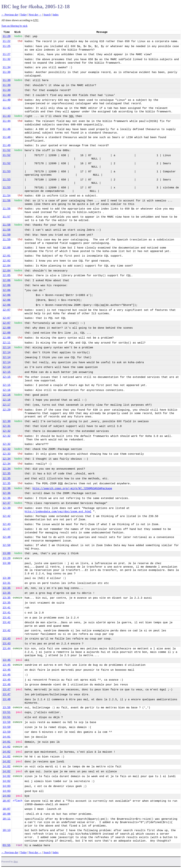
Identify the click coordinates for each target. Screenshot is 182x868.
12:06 (6, 280)
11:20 (6, 36)
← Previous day (10, 15)
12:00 (6, 248)
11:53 (6, 172)
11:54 (6, 196)
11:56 (6, 201)
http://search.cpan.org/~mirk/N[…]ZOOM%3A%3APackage (72, 489)
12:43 (6, 524)
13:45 (6, 660)
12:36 (6, 488)
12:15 (6, 372)
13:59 (6, 722)
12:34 (6, 459)
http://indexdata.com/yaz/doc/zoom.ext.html (58, 512)
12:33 (6, 454)
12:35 (6, 474)
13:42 (6, 622)
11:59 (6, 235)
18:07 (6, 801)
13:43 (6, 639)
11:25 (6, 46)
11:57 (6, 217)
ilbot (16, 862)
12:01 (6, 256)
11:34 (6, 67)
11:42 (6, 108)
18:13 (6, 830)
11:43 (6, 116)
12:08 (6, 328)
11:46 (6, 129)
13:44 (6, 649)
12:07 (6, 310)
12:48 (6, 537)
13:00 (6, 553)
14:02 (6, 747)
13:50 (6, 708)
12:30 (6, 421)
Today (24, 15)
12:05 (6, 275)
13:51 (6, 712)
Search (47, 15)
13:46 (6, 685)
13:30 (6, 563)
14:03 (6, 786)
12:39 (6, 508)
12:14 (6, 347)
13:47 (6, 690)
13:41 (6, 608)
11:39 (6, 72)
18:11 (6, 819)
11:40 (6, 95)
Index (55, 15)
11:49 (6, 145)
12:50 (6, 545)
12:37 (6, 503)
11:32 (6, 59)
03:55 (6, 845)
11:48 (6, 137)
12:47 (6, 529)
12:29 (6, 410)
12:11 (6, 343)
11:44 (6, 121)
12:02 (6, 261)
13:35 (6, 588)
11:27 (6, 54)
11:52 (6, 150)
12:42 (6, 516)
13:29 (6, 558)
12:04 (6, 266)
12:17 (6, 405)
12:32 (6, 431)
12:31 (6, 426)
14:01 (6, 737)
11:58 (6, 225)
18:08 (6, 814)
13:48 (6, 699)
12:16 (6, 390)
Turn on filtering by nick (14, 26)
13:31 (6, 583)
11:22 (6, 41)
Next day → (35, 15)
